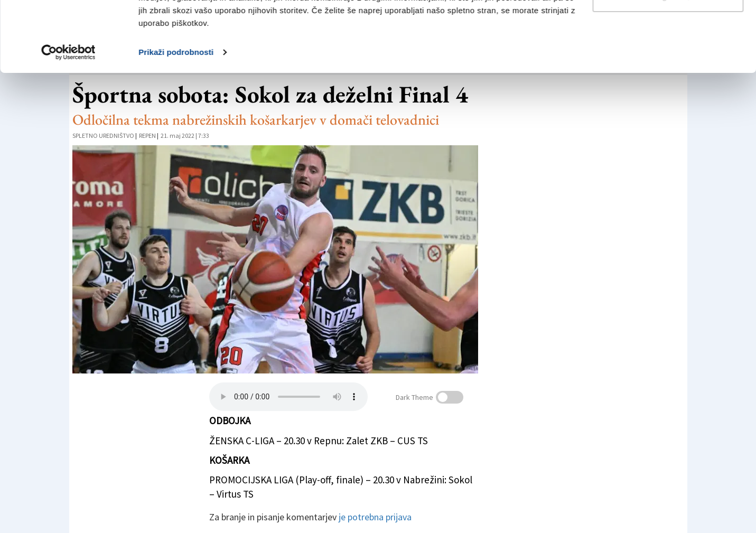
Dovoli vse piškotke (668, 28)
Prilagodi (668, 63)
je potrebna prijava (375, 517)
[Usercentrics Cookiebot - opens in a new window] (68, 118)
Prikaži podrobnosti (176, 118)
